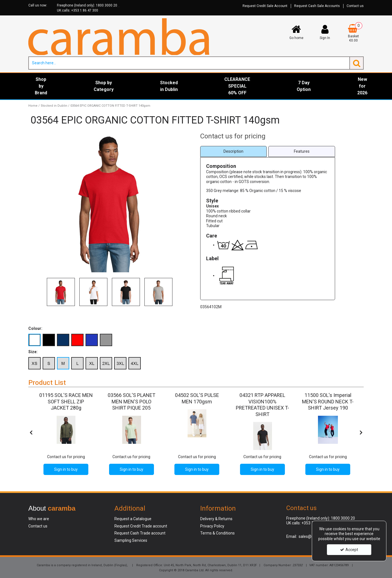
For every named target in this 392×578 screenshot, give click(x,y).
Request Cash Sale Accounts (317, 6)
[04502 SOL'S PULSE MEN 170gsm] (197, 402)
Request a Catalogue (133, 519)
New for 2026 (362, 86)
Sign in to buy (66, 469)
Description (233, 151)
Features (302, 151)
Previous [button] (40, 292)
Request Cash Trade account (140, 533)
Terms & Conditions (217, 533)
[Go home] (296, 32)
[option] (61, 292)
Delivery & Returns (216, 519)
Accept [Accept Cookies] (349, 550)
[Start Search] (357, 63)
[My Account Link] (325, 32)
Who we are (39, 519)
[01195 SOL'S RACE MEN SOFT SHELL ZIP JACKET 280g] (66, 408)
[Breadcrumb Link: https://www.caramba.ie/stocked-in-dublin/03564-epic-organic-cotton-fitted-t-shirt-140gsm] (110, 106)
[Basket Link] (354, 33)
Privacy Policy (212, 526)
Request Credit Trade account (141, 526)
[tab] (233, 152)
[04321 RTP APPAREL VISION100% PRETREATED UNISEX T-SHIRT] (262, 415)
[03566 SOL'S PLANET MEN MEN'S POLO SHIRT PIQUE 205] (131, 408)
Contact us (355, 6)
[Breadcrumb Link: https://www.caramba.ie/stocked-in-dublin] (54, 106)
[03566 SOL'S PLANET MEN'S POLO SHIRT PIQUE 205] (132, 430)
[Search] (189, 63)
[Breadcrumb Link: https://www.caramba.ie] (33, 106)
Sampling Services (131, 540)
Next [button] (180, 292)
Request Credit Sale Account (265, 6)
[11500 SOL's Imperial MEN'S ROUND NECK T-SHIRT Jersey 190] (328, 408)
